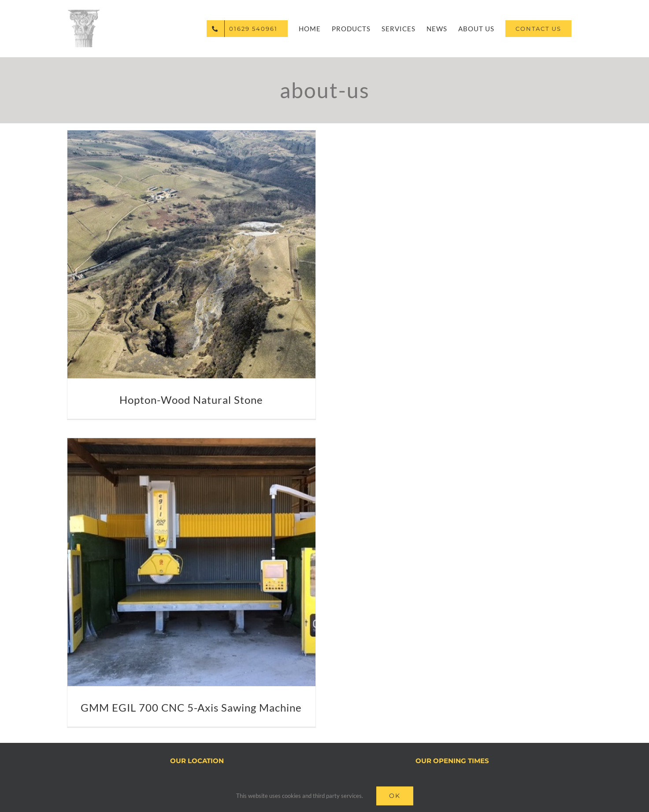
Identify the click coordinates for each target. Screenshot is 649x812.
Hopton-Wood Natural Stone (191, 400)
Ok (395, 796)
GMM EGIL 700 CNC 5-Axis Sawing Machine (191, 707)
